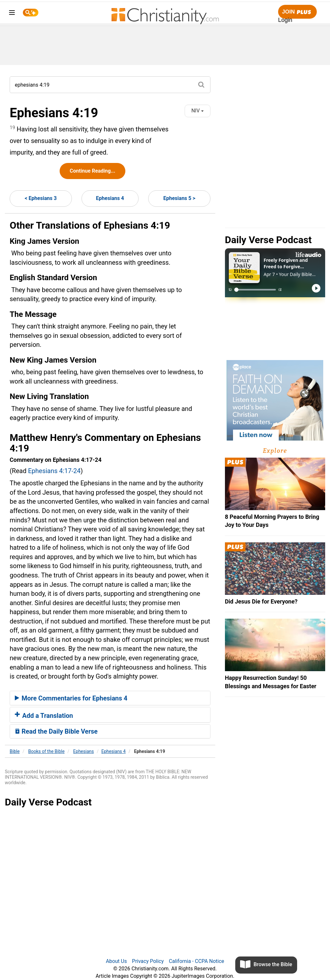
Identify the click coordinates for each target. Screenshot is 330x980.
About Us (116, 961)
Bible (15, 751)
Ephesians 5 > (179, 198)
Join (297, 12)
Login (285, 20)
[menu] (12, 14)
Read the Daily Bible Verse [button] (56, 731)
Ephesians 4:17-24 (54, 471)
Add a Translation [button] (44, 716)
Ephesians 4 (110, 198)
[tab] (110, 698)
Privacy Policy (148, 961)
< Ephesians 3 (41, 198)
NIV (198, 111)
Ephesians (83, 751)
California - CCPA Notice (197, 961)
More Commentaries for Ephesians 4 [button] (71, 698)
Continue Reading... (92, 171)
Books (47, 751)
